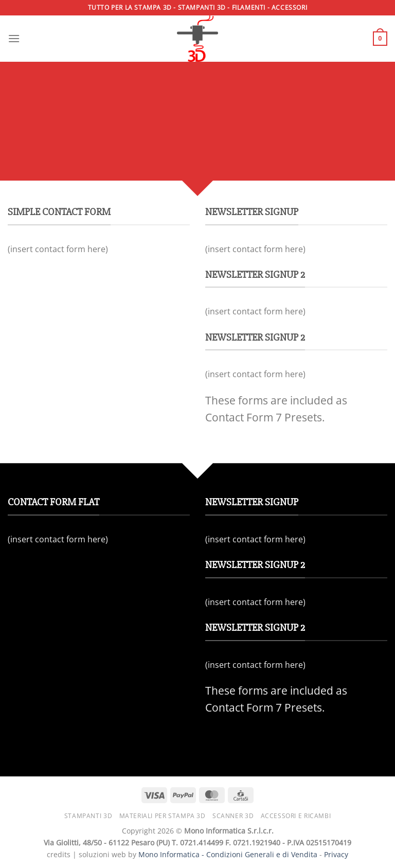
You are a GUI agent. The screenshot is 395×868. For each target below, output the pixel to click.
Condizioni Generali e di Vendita (262, 854)
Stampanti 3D (88, 816)
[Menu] (14, 38)
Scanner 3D (233, 816)
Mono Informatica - (172, 854)
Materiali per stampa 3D (163, 816)
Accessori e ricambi (296, 816)
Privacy (336, 854)
